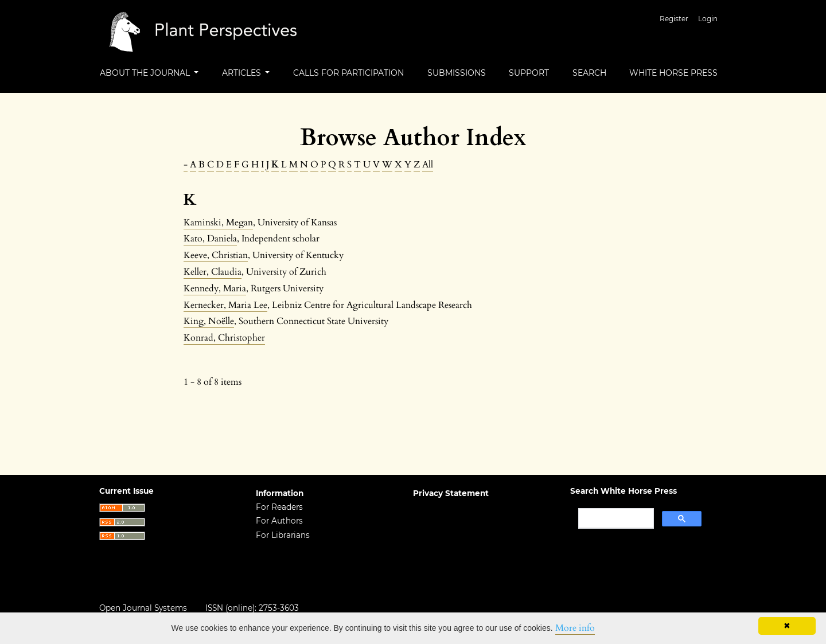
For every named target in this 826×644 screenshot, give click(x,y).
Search (589, 73)
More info (575, 628)
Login (708, 19)
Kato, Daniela (210, 239)
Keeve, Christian (216, 255)
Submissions (457, 73)
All (428, 165)
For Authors (279, 521)
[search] (615, 518)
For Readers (279, 507)
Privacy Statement (451, 493)
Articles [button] (243, 73)
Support (529, 73)
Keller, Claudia (213, 272)
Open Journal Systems (143, 608)
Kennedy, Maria (215, 288)
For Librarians (283, 535)
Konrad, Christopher (224, 338)
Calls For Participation (348, 73)
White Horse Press (673, 73)
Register (674, 19)
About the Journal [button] (146, 73)
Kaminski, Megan (218, 223)
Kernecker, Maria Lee (225, 305)
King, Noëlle (209, 321)
